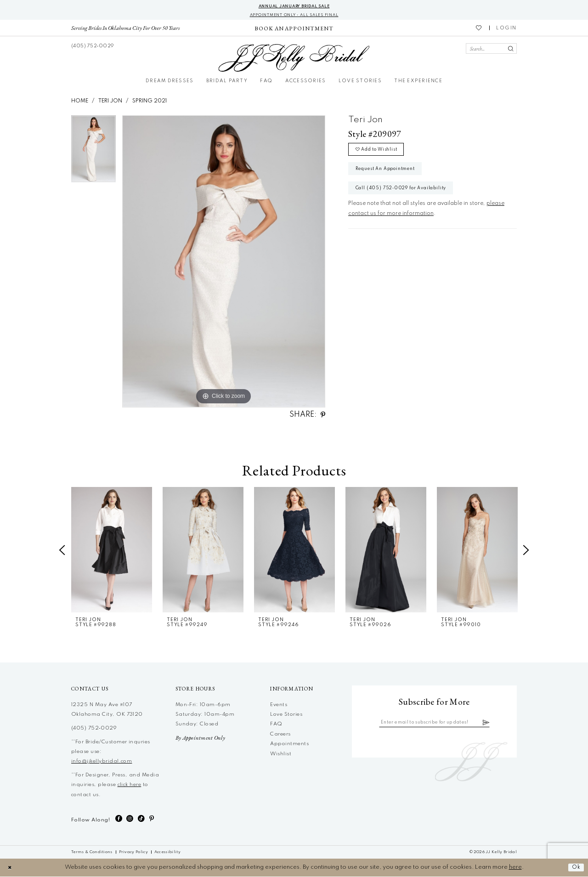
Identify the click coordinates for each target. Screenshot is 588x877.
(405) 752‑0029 (94, 729)
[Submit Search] (511, 49)
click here (130, 786)
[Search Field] (491, 49)
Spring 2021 (150, 102)
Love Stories (286, 715)
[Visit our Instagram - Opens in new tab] (130, 819)
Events (279, 705)
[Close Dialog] (10, 868)
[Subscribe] (492, 724)
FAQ (276, 725)
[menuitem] (126, 29)
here (515, 868)
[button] (506, 29)
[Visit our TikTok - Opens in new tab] (141, 819)
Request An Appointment (389, 173)
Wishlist (281, 754)
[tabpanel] (93, 153)
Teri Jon (110, 102)
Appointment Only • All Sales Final (294, 15)
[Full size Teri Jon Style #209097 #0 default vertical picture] (224, 262)
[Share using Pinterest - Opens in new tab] (323, 416)
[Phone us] (93, 47)
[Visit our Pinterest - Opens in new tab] (152, 819)
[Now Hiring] (294, 29)
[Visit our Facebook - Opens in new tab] (119, 819)
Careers (280, 735)
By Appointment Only (201, 739)
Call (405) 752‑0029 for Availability (406, 194)
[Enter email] (434, 724)
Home (80, 102)
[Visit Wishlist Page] (479, 29)
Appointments (289, 745)
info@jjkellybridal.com (102, 762)
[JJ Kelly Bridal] (294, 59)
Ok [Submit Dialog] (576, 868)
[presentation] (112, 550)
